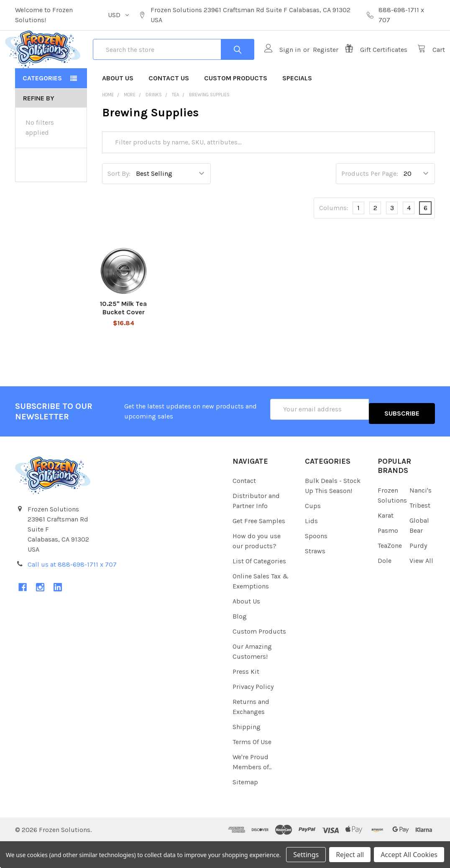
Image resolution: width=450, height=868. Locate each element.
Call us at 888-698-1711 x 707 (72, 590)
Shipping (247, 753)
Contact (244, 507)
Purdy (418, 571)
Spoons (316, 562)
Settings (306, 855)
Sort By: (119, 204)
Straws (315, 577)
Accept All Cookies (409, 855)
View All (421, 587)
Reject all (350, 855)
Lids (311, 547)
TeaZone (390, 571)
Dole (385, 587)
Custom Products (236, 108)
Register (316, 65)
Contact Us (169, 108)
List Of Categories (259, 587)
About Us (118, 108)
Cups (313, 532)
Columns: (334, 238)
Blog (240, 642)
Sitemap (245, 808)
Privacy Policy (253, 713)
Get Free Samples (259, 547)
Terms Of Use (252, 768)
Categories (42, 108)
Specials (297, 108)
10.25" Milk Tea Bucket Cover (123, 338)
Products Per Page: (370, 204)
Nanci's (421, 516)
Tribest (420, 531)
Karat (386, 541)
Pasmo (388, 556)
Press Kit (246, 697)
